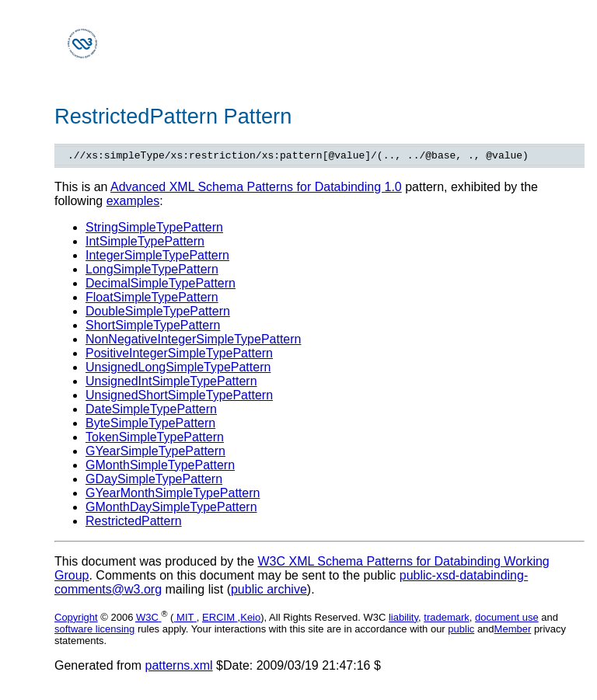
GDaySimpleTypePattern (154, 481)
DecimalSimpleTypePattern (161, 286)
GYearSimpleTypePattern (155, 453)
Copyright (76, 620)
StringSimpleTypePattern (154, 230)
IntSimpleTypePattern (145, 244)
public (461, 631)
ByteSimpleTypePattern (150, 425)
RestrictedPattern (134, 523)
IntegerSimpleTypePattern (157, 258)
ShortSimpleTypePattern (153, 327)
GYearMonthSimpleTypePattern (173, 495)
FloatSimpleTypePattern (152, 300)
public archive (269, 592)
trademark (447, 620)
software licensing (94, 631)
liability (403, 620)
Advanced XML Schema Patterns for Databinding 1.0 (256, 189)
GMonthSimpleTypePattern (160, 467)
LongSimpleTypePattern (152, 272)
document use (507, 620)
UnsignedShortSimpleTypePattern (179, 397)
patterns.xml (179, 668)
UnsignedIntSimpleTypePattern (171, 383)
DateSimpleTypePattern (151, 411)
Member (513, 631)
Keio (250, 620)
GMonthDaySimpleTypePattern (171, 509)
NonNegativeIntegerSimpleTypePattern (194, 341)
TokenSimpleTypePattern (155, 439)
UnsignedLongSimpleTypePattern (178, 369)
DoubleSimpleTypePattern (158, 313)
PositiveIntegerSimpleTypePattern (179, 355)
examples (133, 203)
